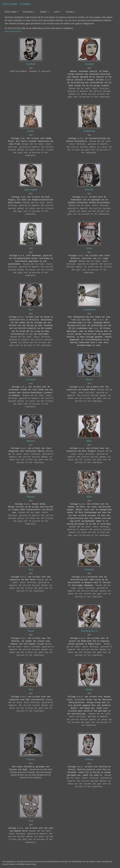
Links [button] (58, 12)
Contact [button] (71, 12)
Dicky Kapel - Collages (16, 4)
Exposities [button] (29, 12)
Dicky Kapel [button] (12, 12)
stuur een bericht (13, 31)
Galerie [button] (45, 12)
